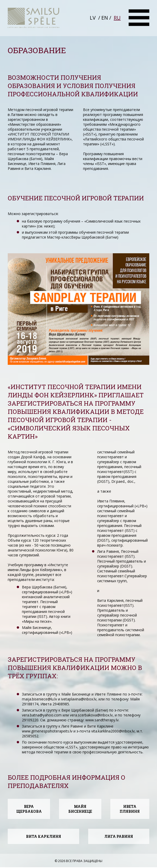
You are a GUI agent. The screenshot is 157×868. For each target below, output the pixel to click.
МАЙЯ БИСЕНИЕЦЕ (80, 809)
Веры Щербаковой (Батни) (95, 237)
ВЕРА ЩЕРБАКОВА (29, 809)
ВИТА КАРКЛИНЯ (44, 836)
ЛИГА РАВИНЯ (119, 836)
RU (117, 18)
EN (105, 18)
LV (93, 18)
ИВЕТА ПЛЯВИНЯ (130, 809)
